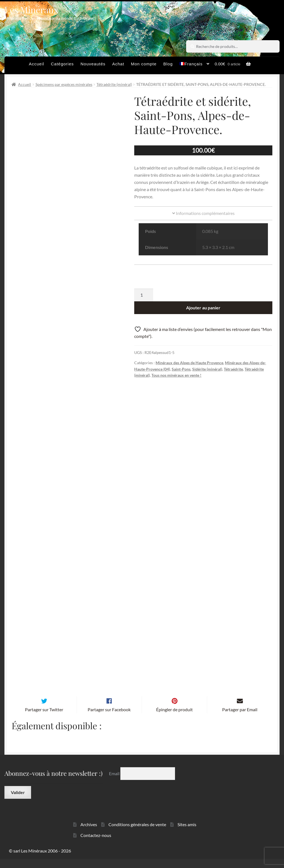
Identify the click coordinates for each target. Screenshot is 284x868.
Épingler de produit (174, 719)
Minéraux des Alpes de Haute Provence (189, 363)
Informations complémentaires (203, 213)
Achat (118, 64)
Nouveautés (93, 64)
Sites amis (187, 834)
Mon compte (144, 64)
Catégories (63, 64)
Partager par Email (240, 719)
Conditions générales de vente (137, 834)
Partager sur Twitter (44, 719)
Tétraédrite (233, 369)
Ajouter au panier (203, 308)
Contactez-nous (96, 844)
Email (115, 783)
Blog (168, 64)
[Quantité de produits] (144, 295)
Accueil (36, 64)
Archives (89, 834)
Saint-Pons (181, 369)
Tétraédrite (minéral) (114, 84)
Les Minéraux (31, 10)
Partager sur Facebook (109, 719)
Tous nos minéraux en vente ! (176, 375)
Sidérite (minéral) (207, 369)
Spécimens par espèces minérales (64, 84)
